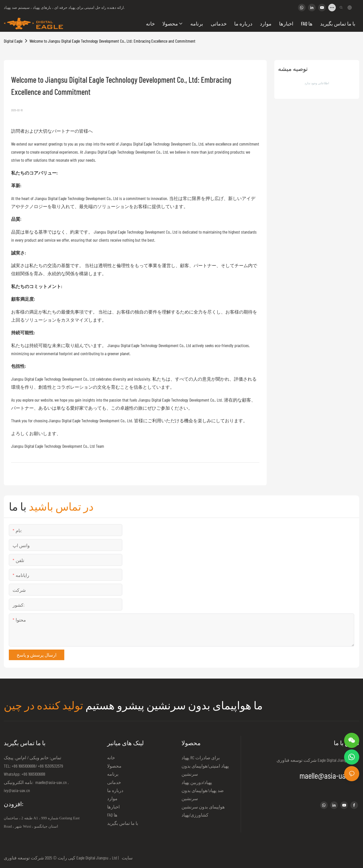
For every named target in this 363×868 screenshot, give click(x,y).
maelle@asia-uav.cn (51, 782)
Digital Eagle (13, 41)
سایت (126, 858)
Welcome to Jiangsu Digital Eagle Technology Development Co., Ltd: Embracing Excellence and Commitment (112, 41)
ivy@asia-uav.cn (17, 790)
